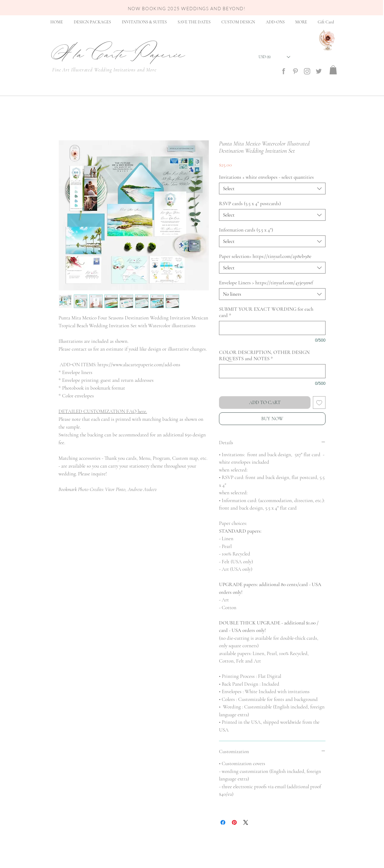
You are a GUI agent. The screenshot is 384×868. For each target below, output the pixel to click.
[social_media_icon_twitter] (319, 71)
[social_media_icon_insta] (307, 71)
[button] (274, 57)
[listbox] (274, 57)
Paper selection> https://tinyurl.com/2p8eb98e (265, 256)
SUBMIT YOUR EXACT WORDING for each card (266, 312)
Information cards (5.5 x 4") (246, 230)
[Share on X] (246, 822)
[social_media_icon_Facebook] (284, 71)
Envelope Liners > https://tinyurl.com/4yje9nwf (266, 283)
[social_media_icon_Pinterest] (295, 71)
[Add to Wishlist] (319, 403)
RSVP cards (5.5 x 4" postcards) (250, 204)
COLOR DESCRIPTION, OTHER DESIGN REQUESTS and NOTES (264, 355)
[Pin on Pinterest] (234, 822)
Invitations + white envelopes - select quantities (266, 177)
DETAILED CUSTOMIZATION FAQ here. (103, 411)
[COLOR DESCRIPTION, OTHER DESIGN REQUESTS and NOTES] (272, 371)
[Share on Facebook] (223, 822)
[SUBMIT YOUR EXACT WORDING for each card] (272, 328)
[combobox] (272, 189)
